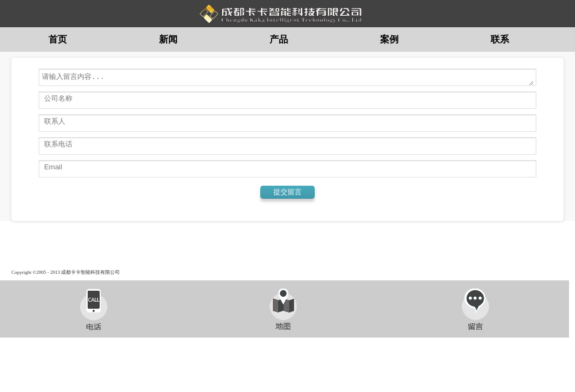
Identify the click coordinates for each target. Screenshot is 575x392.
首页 (58, 39)
